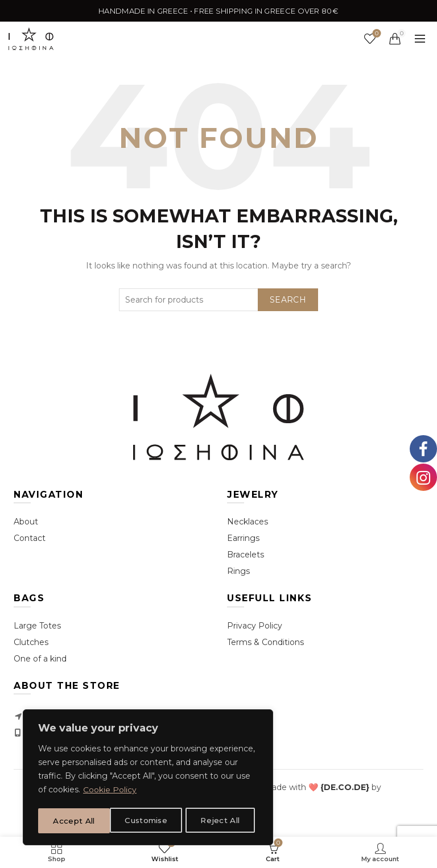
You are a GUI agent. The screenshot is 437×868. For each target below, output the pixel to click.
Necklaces (248, 522)
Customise (75, 821)
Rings (238, 571)
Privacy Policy (255, 626)
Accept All (222, 821)
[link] (345, 787)
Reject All (149, 821)
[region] (148, 779)
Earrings (243, 538)
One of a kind (40, 659)
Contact (30, 538)
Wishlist (376, 34)
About (26, 522)
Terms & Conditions (265, 642)
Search (288, 300)
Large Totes (37, 626)
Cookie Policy (110, 792)
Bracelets (246, 555)
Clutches (31, 642)
